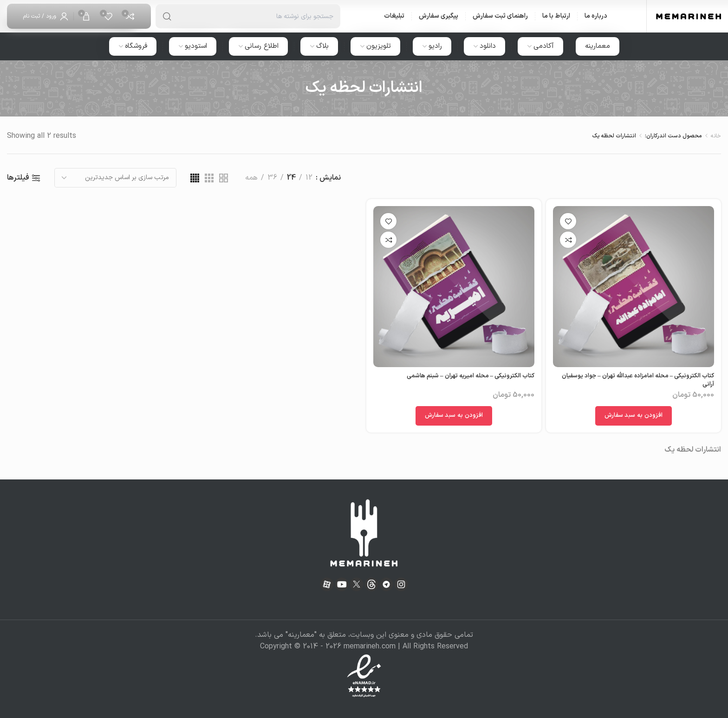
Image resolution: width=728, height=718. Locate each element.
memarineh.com (370, 647)
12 (309, 178)
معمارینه (301, 635)
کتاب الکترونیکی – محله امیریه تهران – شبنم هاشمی (471, 376)
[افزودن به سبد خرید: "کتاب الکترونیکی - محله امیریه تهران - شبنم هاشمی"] (454, 416)
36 (272, 178)
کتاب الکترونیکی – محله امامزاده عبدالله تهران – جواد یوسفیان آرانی (638, 380)
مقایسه (568, 240)
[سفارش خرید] (115, 178)
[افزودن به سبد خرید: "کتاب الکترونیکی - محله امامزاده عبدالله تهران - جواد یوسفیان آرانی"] (634, 416)
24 (291, 178)
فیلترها (18, 178)
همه (251, 178)
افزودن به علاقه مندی (568, 221)
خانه (716, 136)
